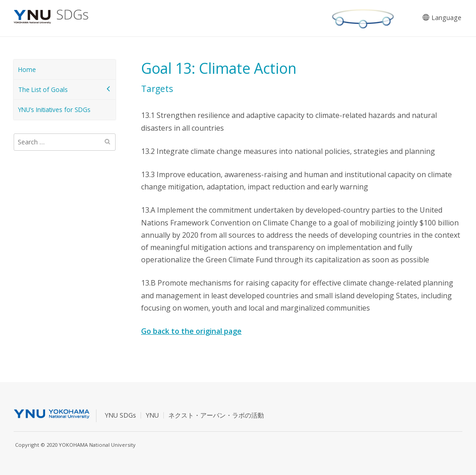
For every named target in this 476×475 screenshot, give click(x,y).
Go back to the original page (191, 331)
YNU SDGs (120, 415)
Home (27, 69)
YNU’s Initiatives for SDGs (54, 110)
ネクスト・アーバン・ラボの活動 (216, 415)
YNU (152, 415)
